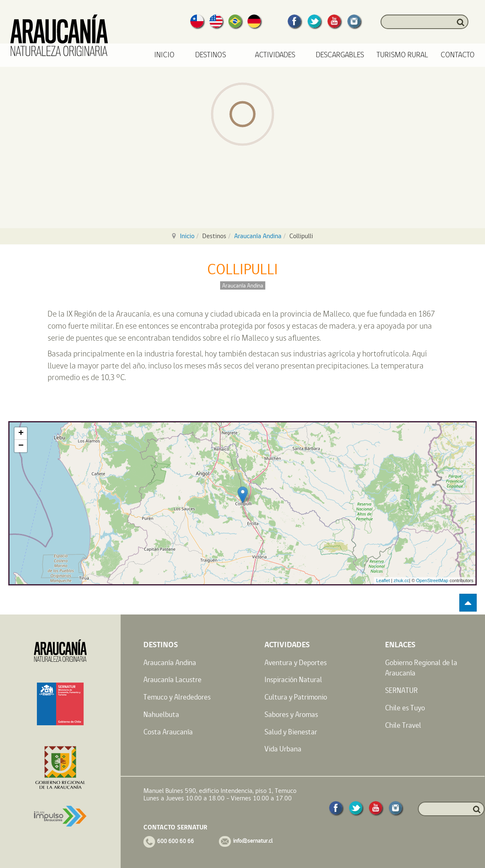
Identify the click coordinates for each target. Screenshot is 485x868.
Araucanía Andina (258, 236)
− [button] (21, 446)
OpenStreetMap (432, 580)
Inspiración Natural (293, 679)
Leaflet (383, 580)
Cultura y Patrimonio (296, 697)
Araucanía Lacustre (172, 679)
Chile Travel (403, 725)
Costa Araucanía (168, 732)
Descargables (340, 55)
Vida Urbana (283, 749)
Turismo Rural (402, 55)
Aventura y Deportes (296, 662)
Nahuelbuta (161, 714)
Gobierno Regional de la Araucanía (421, 668)
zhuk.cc (401, 580)
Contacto (458, 55)
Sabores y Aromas (291, 714)
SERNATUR (401, 690)
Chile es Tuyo (405, 708)
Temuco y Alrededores (177, 697)
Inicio (164, 55)
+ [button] (21, 434)
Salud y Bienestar (291, 732)
